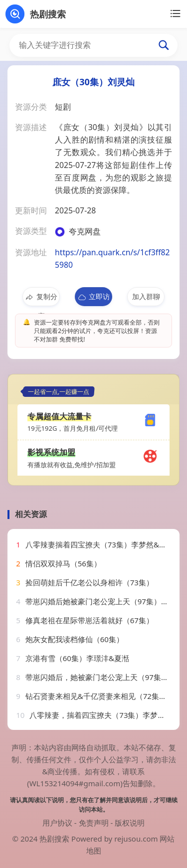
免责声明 (94, 823)
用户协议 (57, 823)
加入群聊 (146, 296)
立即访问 (93, 299)
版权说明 (130, 823)
